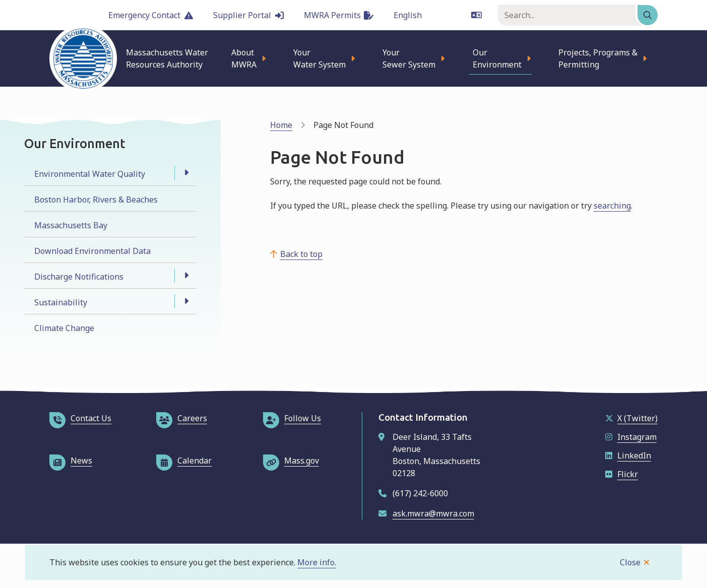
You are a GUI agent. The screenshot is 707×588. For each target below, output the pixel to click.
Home (281, 125)
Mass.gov (291, 461)
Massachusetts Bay (71, 225)
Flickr (622, 474)
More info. (317, 562)
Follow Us (292, 418)
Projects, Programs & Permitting (598, 58)
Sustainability (61, 302)
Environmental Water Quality (90, 174)
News (71, 461)
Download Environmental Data (92, 251)
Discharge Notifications (79, 277)
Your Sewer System (409, 58)
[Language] (438, 15)
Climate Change (64, 328)
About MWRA (244, 58)
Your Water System (319, 58)
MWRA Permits (339, 15)
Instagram (631, 437)
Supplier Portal (248, 15)
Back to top (301, 254)
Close (630, 562)
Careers (182, 418)
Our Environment (497, 58)
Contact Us (80, 418)
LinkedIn (628, 455)
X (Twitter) (631, 418)
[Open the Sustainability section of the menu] (186, 301)
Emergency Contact (151, 15)
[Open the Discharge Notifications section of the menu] (186, 276)
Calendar (184, 461)
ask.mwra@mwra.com (433, 513)
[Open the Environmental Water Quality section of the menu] (186, 173)
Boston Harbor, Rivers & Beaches (96, 200)
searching (612, 206)
